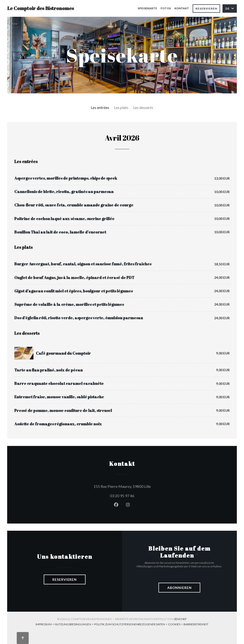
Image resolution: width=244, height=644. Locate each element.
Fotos (166, 8)
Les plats (121, 107)
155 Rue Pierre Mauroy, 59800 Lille (144, 486)
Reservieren (206, 9)
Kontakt (182, 8)
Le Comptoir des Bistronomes (41, 8)
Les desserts (143, 107)
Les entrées (100, 107)
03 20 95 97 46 (122, 496)
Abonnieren (179, 588)
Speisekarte (147, 8)
